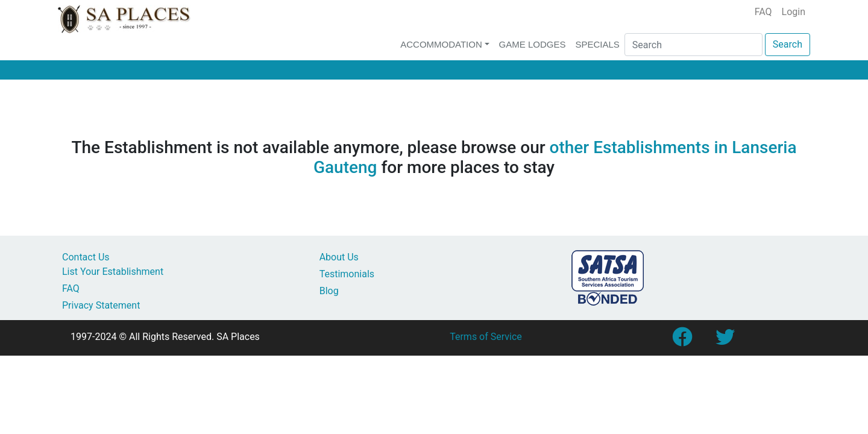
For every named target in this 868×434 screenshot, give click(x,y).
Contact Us (86, 257)
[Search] (693, 45)
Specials (597, 44)
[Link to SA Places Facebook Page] (682, 341)
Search (788, 44)
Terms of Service (486, 337)
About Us (339, 257)
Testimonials (347, 274)
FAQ (763, 12)
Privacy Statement (101, 305)
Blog (329, 291)
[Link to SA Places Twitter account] (725, 341)
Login (794, 12)
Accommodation (441, 44)
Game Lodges (533, 44)
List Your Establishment (113, 272)
